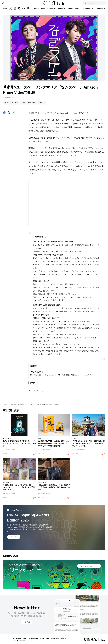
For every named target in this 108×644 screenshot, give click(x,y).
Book (48, 640)
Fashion (22, 643)
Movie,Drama (12, 406)
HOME (5, 406)
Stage (42, 640)
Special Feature (87, 11)
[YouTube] (24, 11)
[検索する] (81, 4)
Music (15, 640)
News (43, 11)
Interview (61, 11)
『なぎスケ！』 (38, 393)
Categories (52, 11)
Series (77, 11)
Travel (15, 643)
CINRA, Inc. (94, 641)
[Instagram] (15, 11)
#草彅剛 (23, 105)
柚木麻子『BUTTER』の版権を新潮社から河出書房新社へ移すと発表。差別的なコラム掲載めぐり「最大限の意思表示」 (54, 445)
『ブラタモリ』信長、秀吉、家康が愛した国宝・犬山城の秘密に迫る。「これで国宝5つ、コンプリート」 (89, 445)
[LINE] (28, 11)
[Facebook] (19, 11)
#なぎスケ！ (41, 105)
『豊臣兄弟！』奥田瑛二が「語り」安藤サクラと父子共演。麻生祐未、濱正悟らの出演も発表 (54, 489)
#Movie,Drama (32, 105)
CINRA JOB (101, 11)
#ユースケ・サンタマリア (11, 105)
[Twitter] (11, 11)
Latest (37, 11)
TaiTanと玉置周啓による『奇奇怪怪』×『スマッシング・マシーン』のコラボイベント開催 (19, 445)
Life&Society (56, 640)
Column (70, 11)
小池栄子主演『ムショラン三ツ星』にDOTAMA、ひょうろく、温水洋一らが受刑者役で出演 (19, 489)
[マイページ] (7, 4)
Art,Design (23, 640)
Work (64, 640)
